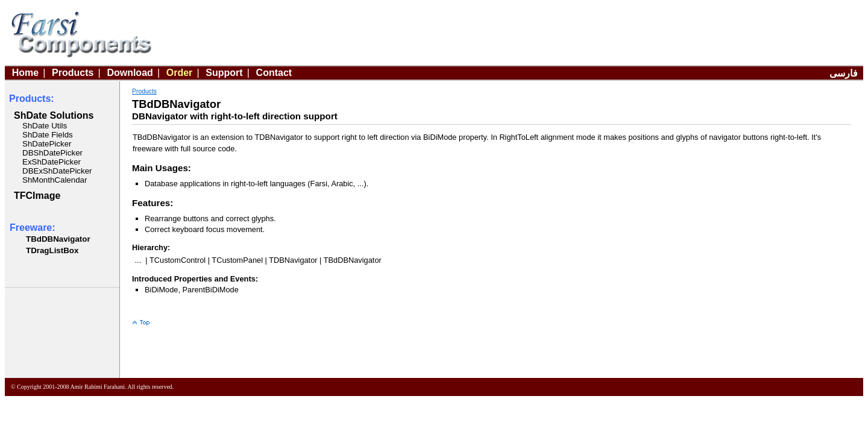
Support (224, 73)
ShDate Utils (45, 126)
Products (73, 73)
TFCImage (37, 196)
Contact (274, 73)
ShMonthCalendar (55, 180)
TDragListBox (52, 250)
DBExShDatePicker (57, 171)
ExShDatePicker (52, 162)
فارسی (844, 73)
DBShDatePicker (52, 153)
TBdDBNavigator (58, 239)
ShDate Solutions (54, 115)
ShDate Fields (48, 135)
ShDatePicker (47, 144)
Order (180, 73)
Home (25, 73)
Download (130, 73)
